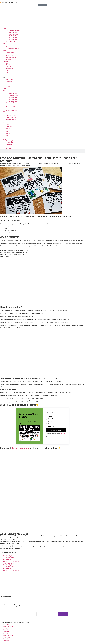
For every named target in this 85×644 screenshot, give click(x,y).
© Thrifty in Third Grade (6, 623)
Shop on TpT (9, 79)
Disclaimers (6, 632)
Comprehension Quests (12, 49)
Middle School (51, 426)
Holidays (8, 74)
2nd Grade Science (11, 56)
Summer (8, 67)
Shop (4, 78)
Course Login (10, 87)
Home (5, 27)
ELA (4, 43)
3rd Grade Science (11, 58)
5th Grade (50, 424)
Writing (8, 47)
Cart (7, 85)
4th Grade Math (13, 38)
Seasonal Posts (7, 559)
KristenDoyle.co (24, 623)
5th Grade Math (13, 40)
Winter (8, 72)
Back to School (10, 69)
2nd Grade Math (13, 34)
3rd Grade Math (13, 36)
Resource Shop (10, 81)
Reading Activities (11, 45)
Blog (4, 76)
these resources (20, 448)
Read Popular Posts (8, 554)
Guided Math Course (8, 558)
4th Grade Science (11, 60)
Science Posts (10, 52)
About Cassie (7, 624)
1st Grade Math (13, 32)
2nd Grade (50, 416)
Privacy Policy (7, 628)
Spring (8, 63)
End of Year (9, 65)
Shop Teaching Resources (10, 556)
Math (4, 29)
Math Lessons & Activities (13, 31)
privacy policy (63, 434)
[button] (29, 433)
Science (5, 50)
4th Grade (50, 421)
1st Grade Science (11, 54)
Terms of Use (7, 630)
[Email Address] (47, 614)
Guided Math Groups (12, 41)
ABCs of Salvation (8, 626)
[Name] (27, 614)
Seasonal (6, 61)
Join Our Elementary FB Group (11, 561)
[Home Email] (56, 412)
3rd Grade (50, 419)
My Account (9, 83)
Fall (7, 70)
